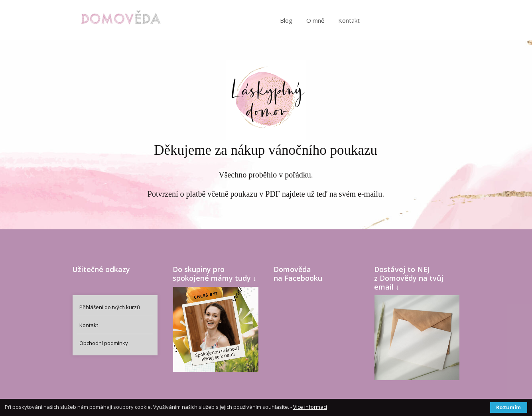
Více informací (310, 407)
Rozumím (508, 407)
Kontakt (349, 20)
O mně (315, 20)
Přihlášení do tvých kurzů (110, 307)
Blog (286, 20)
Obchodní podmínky (104, 343)
